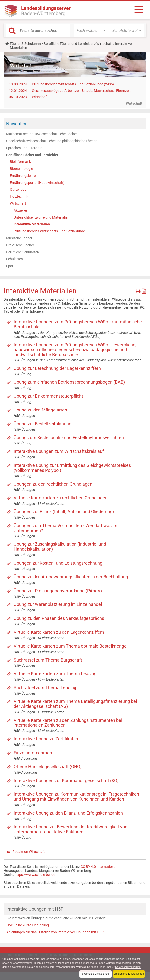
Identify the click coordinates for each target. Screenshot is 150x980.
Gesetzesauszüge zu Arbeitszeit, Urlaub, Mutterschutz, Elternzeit (81, 91)
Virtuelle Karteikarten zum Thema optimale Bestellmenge (70, 646)
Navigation (17, 124)
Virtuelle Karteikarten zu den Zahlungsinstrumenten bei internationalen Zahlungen (68, 723)
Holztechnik (19, 196)
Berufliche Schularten (23, 252)
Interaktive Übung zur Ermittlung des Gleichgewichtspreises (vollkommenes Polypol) (72, 468)
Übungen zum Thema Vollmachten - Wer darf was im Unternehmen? (66, 528)
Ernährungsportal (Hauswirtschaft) (37, 183)
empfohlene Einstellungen (128, 974)
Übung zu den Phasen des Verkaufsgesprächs (59, 618)
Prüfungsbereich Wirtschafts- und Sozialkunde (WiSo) (73, 84)
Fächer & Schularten (25, 44)
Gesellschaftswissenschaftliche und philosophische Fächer (51, 141)
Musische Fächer (19, 238)
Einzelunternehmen (33, 753)
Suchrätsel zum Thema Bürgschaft (48, 660)
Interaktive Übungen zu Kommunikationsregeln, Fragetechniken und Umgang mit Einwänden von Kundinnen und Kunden (76, 797)
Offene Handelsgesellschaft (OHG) (48, 767)
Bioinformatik (20, 162)
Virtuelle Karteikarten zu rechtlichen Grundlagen (61, 498)
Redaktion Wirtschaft (29, 852)
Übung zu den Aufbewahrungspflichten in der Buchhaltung (71, 577)
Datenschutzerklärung (16, 967)
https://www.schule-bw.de (35, 875)
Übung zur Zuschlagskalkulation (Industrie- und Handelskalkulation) (60, 547)
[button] (91, 31)
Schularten (15, 259)
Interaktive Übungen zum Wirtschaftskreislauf (59, 451)
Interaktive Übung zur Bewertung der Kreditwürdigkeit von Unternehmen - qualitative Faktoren (71, 829)
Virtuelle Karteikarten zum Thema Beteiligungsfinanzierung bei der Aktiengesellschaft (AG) (75, 704)
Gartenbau (18, 190)
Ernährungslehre (23, 176)
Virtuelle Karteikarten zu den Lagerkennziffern (59, 632)
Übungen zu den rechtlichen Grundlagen (53, 484)
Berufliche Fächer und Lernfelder (69, 44)
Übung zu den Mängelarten (40, 410)
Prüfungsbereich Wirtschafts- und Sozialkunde (49, 231)
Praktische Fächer (20, 245)
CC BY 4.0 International (99, 867)
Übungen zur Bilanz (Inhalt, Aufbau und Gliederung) (64, 512)
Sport (10, 266)
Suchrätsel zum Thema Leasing (45, 687)
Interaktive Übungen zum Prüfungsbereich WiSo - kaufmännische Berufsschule (78, 324)
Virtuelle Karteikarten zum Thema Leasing (55, 674)
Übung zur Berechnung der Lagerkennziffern (57, 368)
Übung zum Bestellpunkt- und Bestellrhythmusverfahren (69, 437)
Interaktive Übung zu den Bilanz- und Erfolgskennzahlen (68, 813)
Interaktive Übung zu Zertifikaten (46, 739)
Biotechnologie (21, 169)
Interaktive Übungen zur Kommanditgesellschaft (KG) (66, 780)
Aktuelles (21, 210)
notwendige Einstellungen (94, 974)
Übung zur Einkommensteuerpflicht (48, 396)
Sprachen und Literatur (24, 148)
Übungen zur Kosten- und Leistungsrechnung (58, 563)
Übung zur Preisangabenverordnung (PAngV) (58, 591)
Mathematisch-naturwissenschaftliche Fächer (42, 134)
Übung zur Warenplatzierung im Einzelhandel (58, 604)
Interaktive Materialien (32, 224)
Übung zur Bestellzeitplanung (42, 424)
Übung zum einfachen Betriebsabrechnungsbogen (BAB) (69, 382)
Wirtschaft (104, 44)
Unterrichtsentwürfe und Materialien (41, 217)
